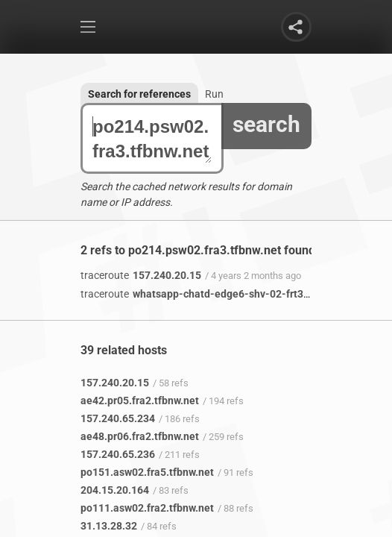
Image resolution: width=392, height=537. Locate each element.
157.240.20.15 (141, 275)
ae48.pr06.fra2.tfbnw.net (140, 436)
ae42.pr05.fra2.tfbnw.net (140, 401)
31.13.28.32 (109, 526)
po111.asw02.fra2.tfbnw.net (147, 508)
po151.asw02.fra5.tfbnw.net (147, 472)
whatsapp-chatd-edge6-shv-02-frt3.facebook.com (227, 294)
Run (214, 94)
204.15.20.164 (115, 490)
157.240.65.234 (118, 418)
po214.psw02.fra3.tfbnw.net (152, 139)
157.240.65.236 (118, 454)
